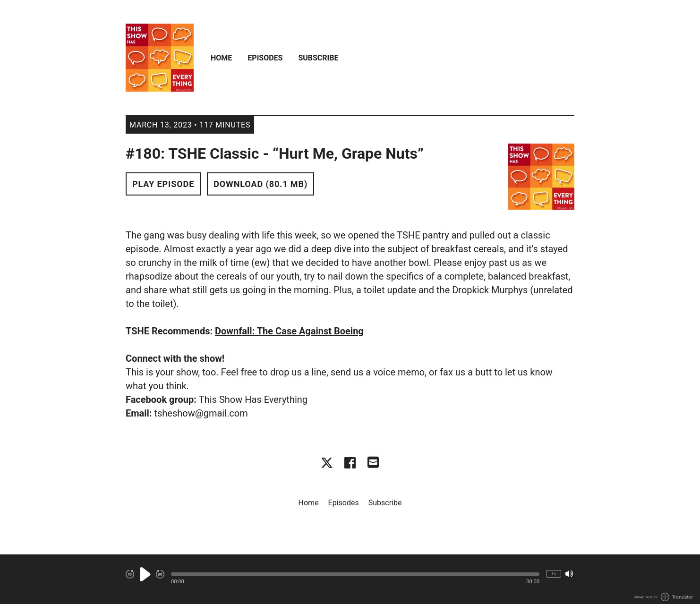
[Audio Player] (350, 579)
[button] (355, 574)
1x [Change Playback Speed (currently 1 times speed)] (554, 574)
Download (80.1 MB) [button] (260, 184)
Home (221, 58)
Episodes (265, 58)
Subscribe (318, 58)
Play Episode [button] (163, 184)
